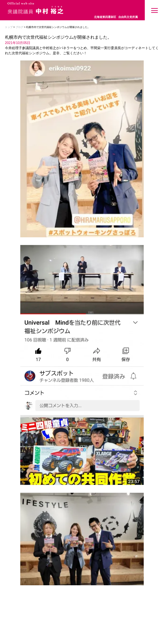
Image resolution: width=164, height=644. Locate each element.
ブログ (19, 27)
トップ (9, 27)
